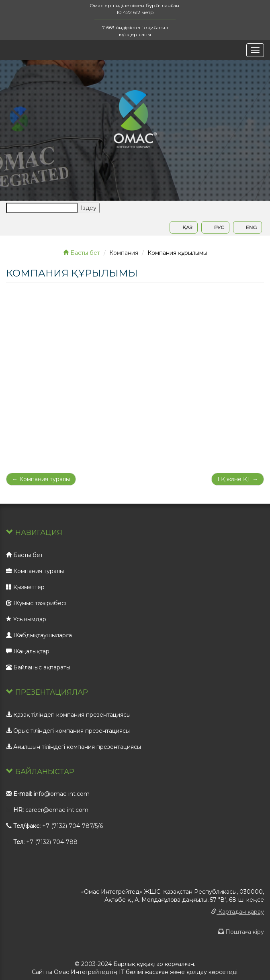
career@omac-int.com (57, 810)
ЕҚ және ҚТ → (238, 479)
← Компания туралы (41, 479)
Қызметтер (25, 587)
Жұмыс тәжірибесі (36, 603)
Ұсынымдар (26, 619)
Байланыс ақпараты (38, 667)
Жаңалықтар (28, 651)
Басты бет (82, 253)
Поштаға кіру (241, 932)
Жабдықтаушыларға (39, 635)
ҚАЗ (184, 227)
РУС (215, 227)
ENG (247, 227)
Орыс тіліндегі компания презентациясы (68, 731)
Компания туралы (35, 571)
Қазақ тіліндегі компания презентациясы (68, 715)
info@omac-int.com (62, 794)
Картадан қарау (237, 912)
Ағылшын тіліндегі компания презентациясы (74, 747)
